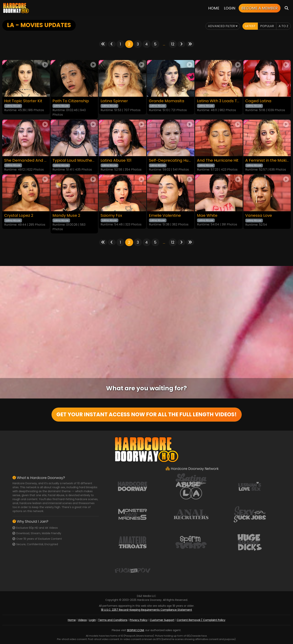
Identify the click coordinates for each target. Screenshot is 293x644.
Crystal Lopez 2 (19, 216)
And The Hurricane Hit (218, 160)
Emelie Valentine (165, 216)
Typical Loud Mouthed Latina (74, 160)
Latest (250, 26)
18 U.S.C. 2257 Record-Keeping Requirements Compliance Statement (146, 610)
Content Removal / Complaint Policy (201, 620)
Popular (267, 26)
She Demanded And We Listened (26, 160)
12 (173, 44)
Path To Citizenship (71, 101)
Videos (82, 620)
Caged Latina (258, 101)
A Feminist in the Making (267, 160)
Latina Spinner (114, 101)
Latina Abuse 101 (116, 160)
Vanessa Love (259, 216)
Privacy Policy (139, 620)
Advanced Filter (223, 26)
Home (214, 8)
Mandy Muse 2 (66, 216)
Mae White (207, 216)
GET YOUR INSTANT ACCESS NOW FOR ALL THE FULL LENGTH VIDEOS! (147, 414)
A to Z (283, 26)
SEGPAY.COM (135, 630)
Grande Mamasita (167, 101)
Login (230, 8)
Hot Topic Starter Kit (23, 101)
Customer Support (162, 620)
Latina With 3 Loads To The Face (219, 101)
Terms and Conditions (113, 620)
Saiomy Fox (111, 216)
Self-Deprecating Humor (171, 160)
